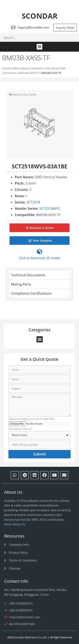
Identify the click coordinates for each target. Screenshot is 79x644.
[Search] (75, 38)
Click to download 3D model (39, 258)
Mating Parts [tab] (21, 284)
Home (6, 68)
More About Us (15, 524)
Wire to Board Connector (28, 68)
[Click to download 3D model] (39, 252)
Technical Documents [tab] (28, 275)
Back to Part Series (25, 94)
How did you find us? (20, 429)
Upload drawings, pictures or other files (31, 419)
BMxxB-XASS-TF (29, 73)
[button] (39, 47)
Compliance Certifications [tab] (31, 293)
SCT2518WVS (50, 209)
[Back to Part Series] (11, 95)
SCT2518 (33, 202)
